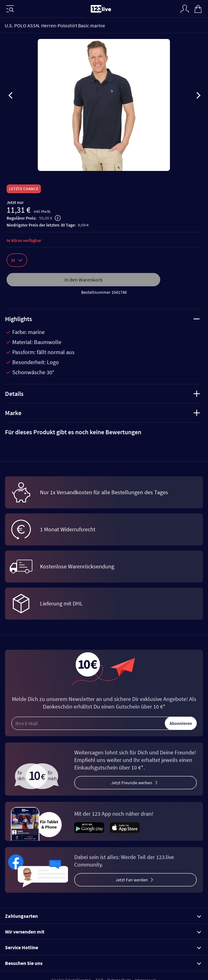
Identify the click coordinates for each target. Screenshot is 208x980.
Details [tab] (102, 394)
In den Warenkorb (84, 280)
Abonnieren (181, 723)
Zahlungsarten (103, 916)
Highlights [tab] (102, 319)
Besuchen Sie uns (103, 963)
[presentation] (11, 96)
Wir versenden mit (103, 932)
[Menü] (10, 9)
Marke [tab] (102, 413)
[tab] (104, 432)
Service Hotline (103, 947)
